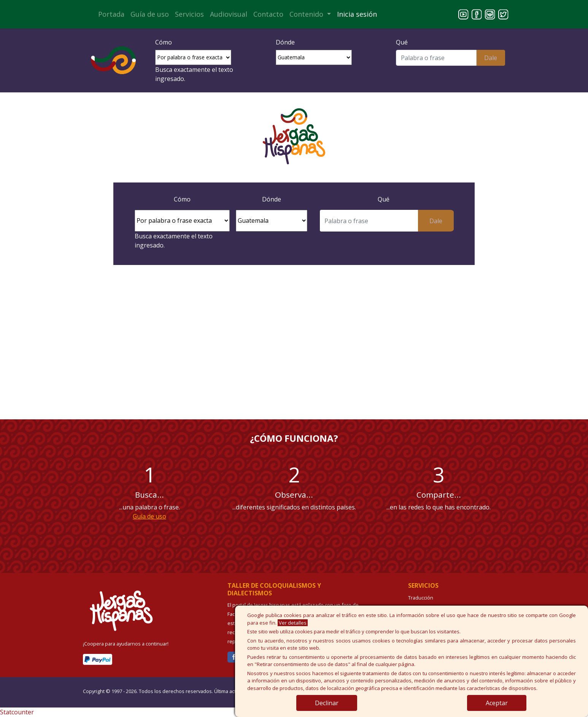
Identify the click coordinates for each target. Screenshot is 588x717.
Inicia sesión (357, 14)
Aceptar (497, 703)
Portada (111, 14)
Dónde (285, 42)
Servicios (189, 14)
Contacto (268, 14)
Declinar (327, 703)
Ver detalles (293, 623)
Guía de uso (150, 14)
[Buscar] (436, 58)
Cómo (164, 42)
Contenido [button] (307, 14)
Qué (402, 42)
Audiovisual (229, 14)
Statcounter (17, 712)
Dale (491, 58)
